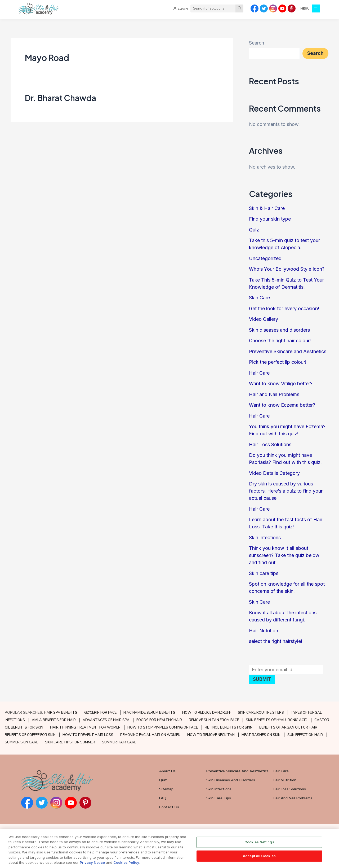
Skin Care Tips (219, 798)
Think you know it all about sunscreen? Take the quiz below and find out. (284, 555)
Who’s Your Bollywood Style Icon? (287, 269)
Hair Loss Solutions (270, 444)
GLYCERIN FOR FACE (100, 713)
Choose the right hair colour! (280, 341)
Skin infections (265, 538)
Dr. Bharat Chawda (61, 98)
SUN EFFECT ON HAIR (305, 735)
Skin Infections (219, 789)
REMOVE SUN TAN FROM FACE (214, 720)
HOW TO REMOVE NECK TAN (211, 735)
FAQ (163, 798)
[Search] (239, 8)
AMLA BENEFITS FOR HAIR (54, 720)
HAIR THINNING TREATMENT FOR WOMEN (85, 727)
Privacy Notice (92, 865)
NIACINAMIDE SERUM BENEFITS (149, 713)
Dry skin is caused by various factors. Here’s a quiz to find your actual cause (286, 491)
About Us (167, 771)
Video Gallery (264, 319)
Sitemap (166, 789)
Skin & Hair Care (267, 208)
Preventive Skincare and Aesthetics (288, 351)
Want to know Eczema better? (282, 405)
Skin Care (259, 298)
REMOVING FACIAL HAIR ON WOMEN (150, 735)
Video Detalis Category (274, 473)
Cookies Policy (126, 865)
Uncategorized (265, 258)
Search (257, 43)
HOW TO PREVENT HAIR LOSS (88, 735)
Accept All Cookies (259, 858)
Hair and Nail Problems (274, 394)
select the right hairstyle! (276, 641)
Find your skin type (270, 219)
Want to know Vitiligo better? (281, 383)
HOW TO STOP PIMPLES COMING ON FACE (163, 727)
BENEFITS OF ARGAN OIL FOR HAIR (288, 727)
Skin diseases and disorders (279, 330)
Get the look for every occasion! (284, 308)
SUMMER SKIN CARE (21, 742)
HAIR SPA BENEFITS (61, 713)
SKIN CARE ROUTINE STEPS (261, 713)
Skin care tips (264, 573)
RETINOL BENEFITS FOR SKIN (229, 727)
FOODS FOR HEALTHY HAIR (159, 720)
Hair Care (259, 373)
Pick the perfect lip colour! (278, 362)
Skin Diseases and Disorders (231, 780)
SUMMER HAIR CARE (119, 742)
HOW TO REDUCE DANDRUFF (207, 713)
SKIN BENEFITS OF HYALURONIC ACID (277, 720)
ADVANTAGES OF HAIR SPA (106, 720)
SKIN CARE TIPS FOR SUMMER (70, 742)
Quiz (254, 230)
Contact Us (169, 807)
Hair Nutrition (264, 631)
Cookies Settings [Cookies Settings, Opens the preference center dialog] (259, 844)
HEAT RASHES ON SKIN (261, 735)
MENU (305, 8)
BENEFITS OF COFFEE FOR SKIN (30, 735)
